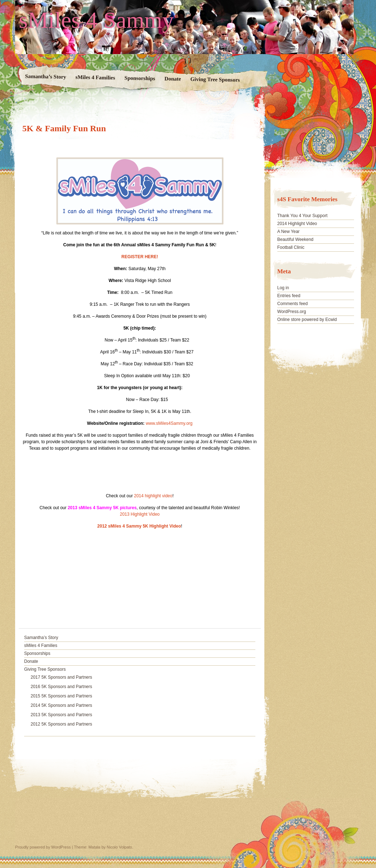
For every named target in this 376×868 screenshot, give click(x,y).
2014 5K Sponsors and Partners (61, 705)
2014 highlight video (153, 496)
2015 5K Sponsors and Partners (61, 696)
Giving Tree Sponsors (215, 79)
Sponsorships (140, 78)
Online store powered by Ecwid (307, 320)
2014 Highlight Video (297, 224)
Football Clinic (291, 247)
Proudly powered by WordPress (43, 847)
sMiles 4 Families (95, 78)
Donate (173, 79)
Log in (283, 288)
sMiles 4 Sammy (96, 20)
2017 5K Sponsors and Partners (61, 677)
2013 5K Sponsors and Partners (61, 715)
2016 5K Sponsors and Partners (61, 687)
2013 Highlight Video (140, 514)
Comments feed (293, 304)
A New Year (288, 232)
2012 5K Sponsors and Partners (61, 724)
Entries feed (289, 296)
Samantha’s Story (46, 76)
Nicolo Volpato (119, 847)
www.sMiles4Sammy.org (169, 423)
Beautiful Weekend (296, 239)
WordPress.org (292, 312)
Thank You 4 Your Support (302, 216)
